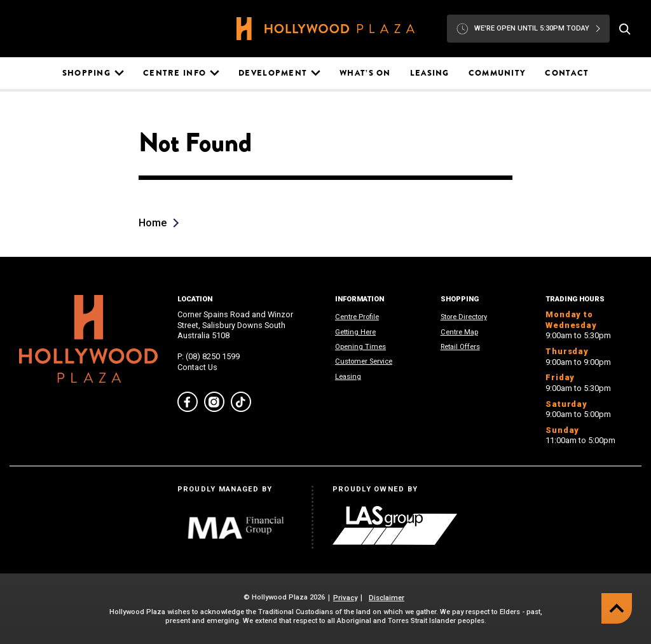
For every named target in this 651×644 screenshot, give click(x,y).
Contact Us (197, 367)
